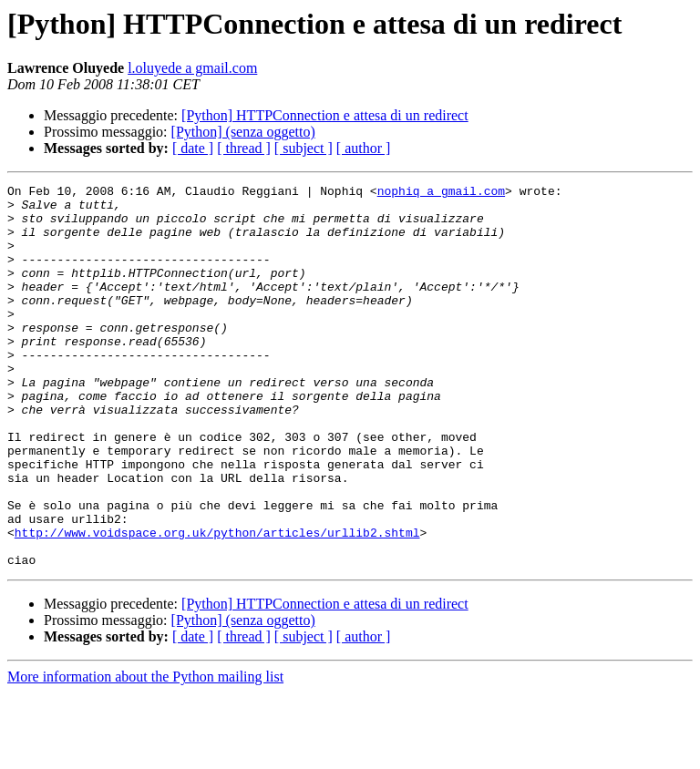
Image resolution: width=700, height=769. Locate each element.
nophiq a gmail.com (441, 193)
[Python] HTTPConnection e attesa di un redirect (325, 115)
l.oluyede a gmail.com (192, 68)
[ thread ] (244, 148)
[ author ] (364, 148)
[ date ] (193, 148)
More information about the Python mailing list (145, 753)
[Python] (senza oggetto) (243, 132)
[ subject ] (304, 148)
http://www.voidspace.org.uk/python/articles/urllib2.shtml (217, 603)
